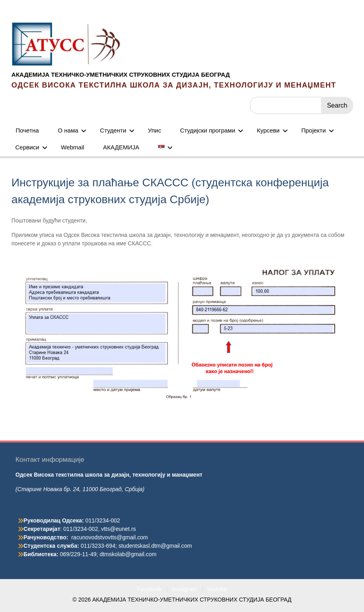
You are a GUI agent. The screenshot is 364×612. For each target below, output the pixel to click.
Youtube (217, 589)
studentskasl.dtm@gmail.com (155, 546)
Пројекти (314, 130)
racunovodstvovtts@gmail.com (110, 537)
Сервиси (27, 147)
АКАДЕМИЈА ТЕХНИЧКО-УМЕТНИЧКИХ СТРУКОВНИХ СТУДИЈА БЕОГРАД (121, 74)
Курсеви (268, 130)
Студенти (113, 130)
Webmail (73, 147)
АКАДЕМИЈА (121, 147)
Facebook (149, 589)
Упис (155, 130)
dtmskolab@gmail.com (128, 554)
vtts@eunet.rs (119, 529)
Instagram (184, 589)
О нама (68, 130)
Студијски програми (207, 130)
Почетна (27, 130)
